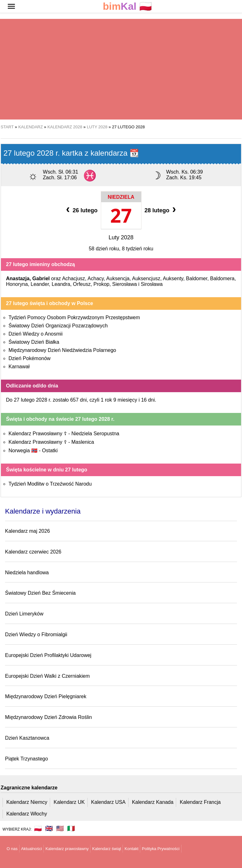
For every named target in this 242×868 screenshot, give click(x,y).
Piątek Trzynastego (26, 759)
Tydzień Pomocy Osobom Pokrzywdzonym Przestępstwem (74, 317)
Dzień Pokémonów (29, 358)
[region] (121, 69)
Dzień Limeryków (24, 614)
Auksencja (118, 278)
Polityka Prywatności (161, 849)
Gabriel (41, 278)
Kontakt (131, 849)
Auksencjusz (146, 278)
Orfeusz (82, 284)
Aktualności (32, 849)
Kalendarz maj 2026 (27, 531)
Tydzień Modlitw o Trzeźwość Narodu (50, 484)
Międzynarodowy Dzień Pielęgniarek (46, 696)
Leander (40, 284)
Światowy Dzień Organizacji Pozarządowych (58, 326)
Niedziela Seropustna (95, 434)
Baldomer (197, 278)
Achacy (96, 278)
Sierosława (124, 284)
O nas (12, 849)
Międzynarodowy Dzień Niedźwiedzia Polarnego (62, 350)
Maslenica (83, 442)
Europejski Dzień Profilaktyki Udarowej (48, 655)
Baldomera (222, 278)
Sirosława (152, 284)
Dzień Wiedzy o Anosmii (36, 334)
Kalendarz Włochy (27, 814)
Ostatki (50, 451)
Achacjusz (74, 278)
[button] (11, 6)
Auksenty (173, 278)
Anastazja (18, 278)
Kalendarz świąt (107, 849)
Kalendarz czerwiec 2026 (33, 552)
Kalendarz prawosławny (67, 849)
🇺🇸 (60, 828)
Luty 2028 (121, 237)
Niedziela (121, 197)
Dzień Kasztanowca (27, 738)
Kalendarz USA (108, 802)
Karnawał (19, 367)
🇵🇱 (127, 6)
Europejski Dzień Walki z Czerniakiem (47, 676)
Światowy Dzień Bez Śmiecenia (40, 593)
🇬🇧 (49, 828)
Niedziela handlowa (27, 573)
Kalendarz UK (69, 802)
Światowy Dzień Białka (34, 342)
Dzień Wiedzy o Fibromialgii (36, 634)
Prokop (102, 284)
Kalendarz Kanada (153, 802)
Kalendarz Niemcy (27, 802)
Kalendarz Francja (200, 802)
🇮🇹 (71, 828)
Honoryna (17, 284)
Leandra (61, 284)
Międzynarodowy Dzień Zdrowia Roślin (49, 717)
